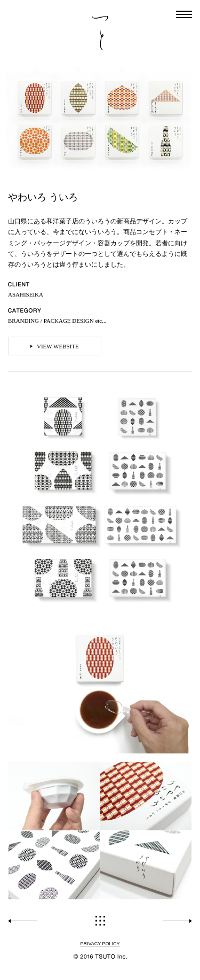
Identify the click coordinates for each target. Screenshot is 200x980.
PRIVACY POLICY (100, 944)
